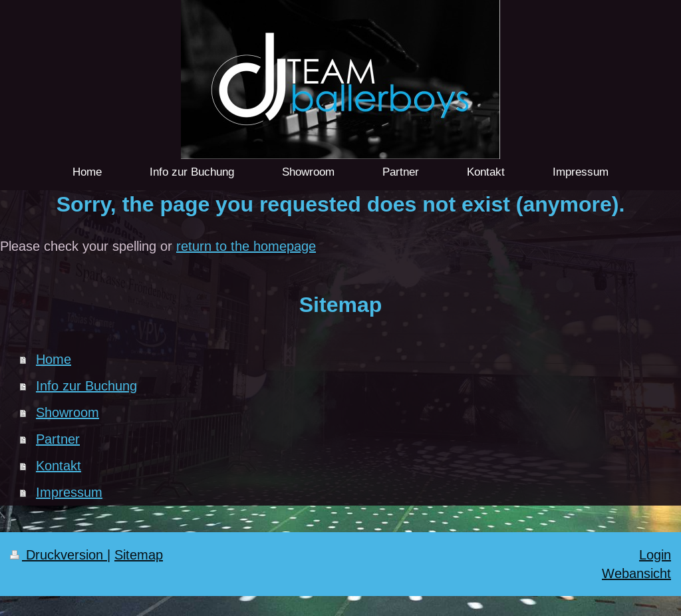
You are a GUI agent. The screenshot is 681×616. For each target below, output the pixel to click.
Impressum (69, 492)
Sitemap (139, 554)
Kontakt (59, 465)
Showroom (68, 412)
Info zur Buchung (86, 385)
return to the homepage (246, 246)
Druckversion (59, 554)
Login (655, 554)
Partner (58, 439)
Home (54, 359)
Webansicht (636, 573)
